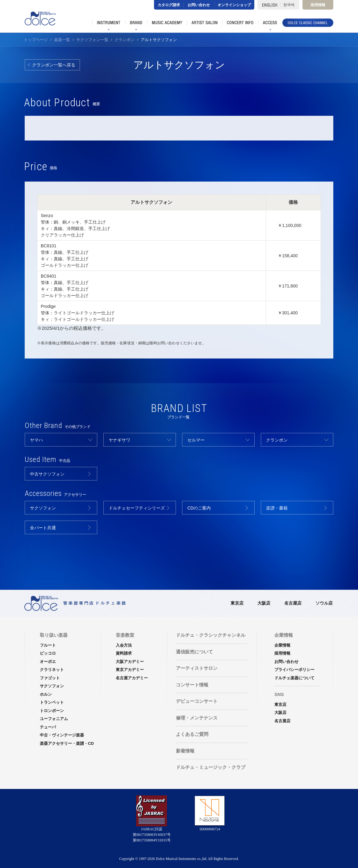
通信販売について (194, 652)
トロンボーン (52, 711)
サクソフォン (52, 686)
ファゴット (50, 678)
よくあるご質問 (192, 734)
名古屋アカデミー (132, 678)
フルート (48, 645)
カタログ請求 (169, 5)
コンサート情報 (192, 685)
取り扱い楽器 (54, 635)
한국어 (290, 5)
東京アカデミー (130, 670)
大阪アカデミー (130, 662)
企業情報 (282, 645)
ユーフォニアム (54, 719)
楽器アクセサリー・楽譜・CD (67, 743)
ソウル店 (324, 603)
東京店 (237, 603)
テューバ (48, 727)
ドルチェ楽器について (294, 678)
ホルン (46, 694)
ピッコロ (48, 653)
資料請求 (124, 653)
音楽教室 (125, 635)
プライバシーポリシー (294, 670)
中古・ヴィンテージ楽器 (62, 735)
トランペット (52, 702)
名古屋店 (293, 603)
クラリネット (52, 670)
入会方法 (124, 645)
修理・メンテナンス (197, 718)
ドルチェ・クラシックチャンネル (211, 635)
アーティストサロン (197, 668)
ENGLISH (269, 5)
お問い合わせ (199, 5)
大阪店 (264, 603)
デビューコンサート (197, 701)
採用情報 (318, 5)
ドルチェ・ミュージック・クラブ (211, 767)
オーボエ (48, 662)
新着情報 (185, 751)
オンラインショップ (234, 5)
